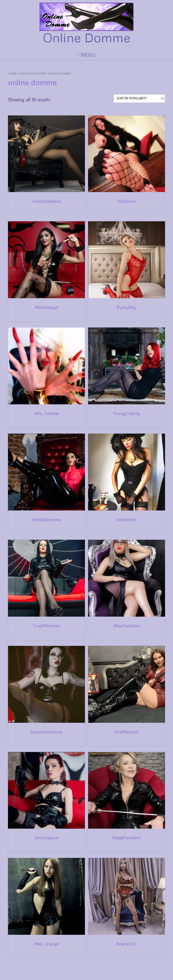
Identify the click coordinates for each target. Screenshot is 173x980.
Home (12, 73)
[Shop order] (139, 99)
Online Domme (87, 38)
